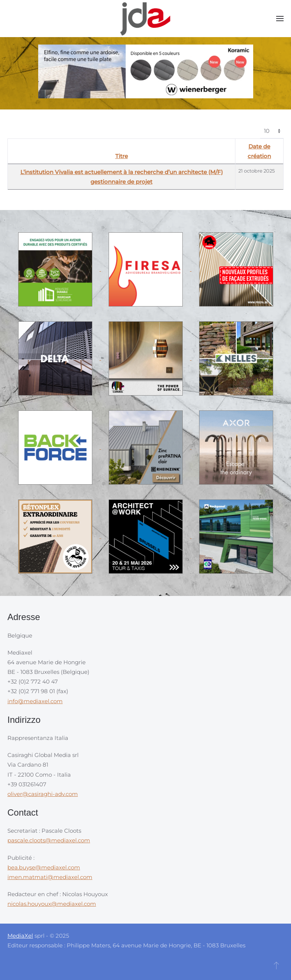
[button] (280, 19)
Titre (122, 156)
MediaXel (20, 936)
